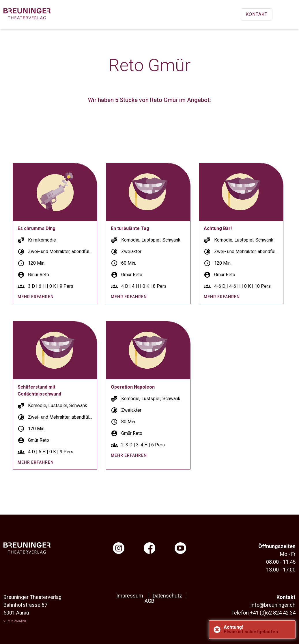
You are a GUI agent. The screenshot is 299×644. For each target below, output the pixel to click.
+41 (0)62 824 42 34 (273, 613)
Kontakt (257, 14)
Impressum (130, 596)
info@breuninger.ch (273, 605)
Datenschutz (167, 596)
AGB (149, 601)
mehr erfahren (36, 297)
